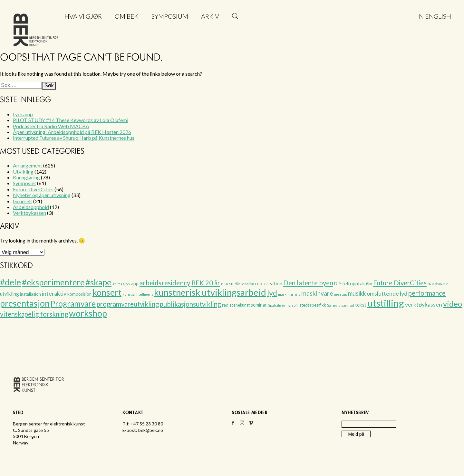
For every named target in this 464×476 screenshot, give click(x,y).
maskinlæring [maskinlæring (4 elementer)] (289, 294)
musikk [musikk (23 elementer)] (357, 293)
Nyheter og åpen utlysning (42, 195)
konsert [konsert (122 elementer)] (107, 292)
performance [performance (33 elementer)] (427, 293)
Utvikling (23, 171)
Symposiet (24, 183)
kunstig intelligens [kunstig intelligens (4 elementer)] (138, 294)
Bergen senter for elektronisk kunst (36, 31)
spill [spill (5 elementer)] (295, 305)
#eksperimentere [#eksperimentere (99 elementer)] (53, 282)
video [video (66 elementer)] (453, 304)
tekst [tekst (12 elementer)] (361, 305)
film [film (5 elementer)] (369, 284)
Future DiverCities (33, 189)
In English (434, 16)
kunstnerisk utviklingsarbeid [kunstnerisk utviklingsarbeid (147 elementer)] (210, 292)
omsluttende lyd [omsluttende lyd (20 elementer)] (387, 293)
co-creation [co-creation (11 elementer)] (270, 283)
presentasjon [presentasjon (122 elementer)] (25, 303)
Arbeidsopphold (31, 207)
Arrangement (28, 165)
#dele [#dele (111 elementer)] (10, 282)
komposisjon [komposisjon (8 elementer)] (79, 294)
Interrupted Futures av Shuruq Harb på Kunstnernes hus (74, 138)
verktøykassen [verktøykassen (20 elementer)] (424, 304)
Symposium (170, 16)
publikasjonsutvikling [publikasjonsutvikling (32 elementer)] (190, 304)
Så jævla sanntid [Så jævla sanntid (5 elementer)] (341, 305)
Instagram (242, 425)
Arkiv (210, 16)
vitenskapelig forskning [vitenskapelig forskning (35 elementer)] (34, 314)
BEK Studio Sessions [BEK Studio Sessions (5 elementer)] (239, 284)
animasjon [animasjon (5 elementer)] (121, 284)
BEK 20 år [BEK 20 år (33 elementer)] (206, 283)
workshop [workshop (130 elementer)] (88, 313)
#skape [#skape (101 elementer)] (98, 282)
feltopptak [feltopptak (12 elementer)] (354, 283)
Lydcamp (23, 114)
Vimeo (251, 425)
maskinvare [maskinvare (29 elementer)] (317, 293)
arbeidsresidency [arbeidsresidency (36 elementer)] (165, 283)
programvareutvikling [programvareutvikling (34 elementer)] (128, 304)
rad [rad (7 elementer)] (225, 305)
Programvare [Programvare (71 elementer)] (73, 304)
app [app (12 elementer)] (135, 283)
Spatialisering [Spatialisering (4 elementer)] (279, 305)
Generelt (23, 201)
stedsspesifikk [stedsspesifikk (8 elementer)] (313, 305)
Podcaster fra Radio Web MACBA (51, 126)
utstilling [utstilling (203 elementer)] (386, 303)
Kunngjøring (26, 177)
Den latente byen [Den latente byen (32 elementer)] (308, 283)
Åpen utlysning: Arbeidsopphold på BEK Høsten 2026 (72, 132)
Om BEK (127, 16)
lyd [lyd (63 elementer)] (272, 293)
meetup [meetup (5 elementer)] (341, 294)
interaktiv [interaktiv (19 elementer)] (54, 294)
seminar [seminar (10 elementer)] (259, 305)
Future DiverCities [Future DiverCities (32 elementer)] (400, 283)
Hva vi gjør (83, 16)
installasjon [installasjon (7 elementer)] (30, 294)
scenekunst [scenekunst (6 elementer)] (240, 305)
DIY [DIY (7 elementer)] (338, 284)
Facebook (233, 425)
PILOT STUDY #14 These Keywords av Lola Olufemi (71, 120)
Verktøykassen (29, 213)
